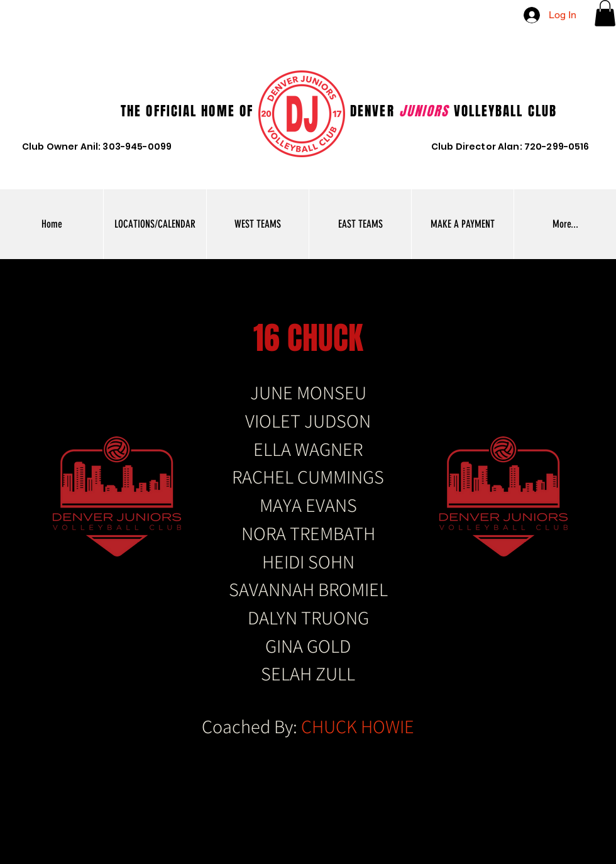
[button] (605, 13)
